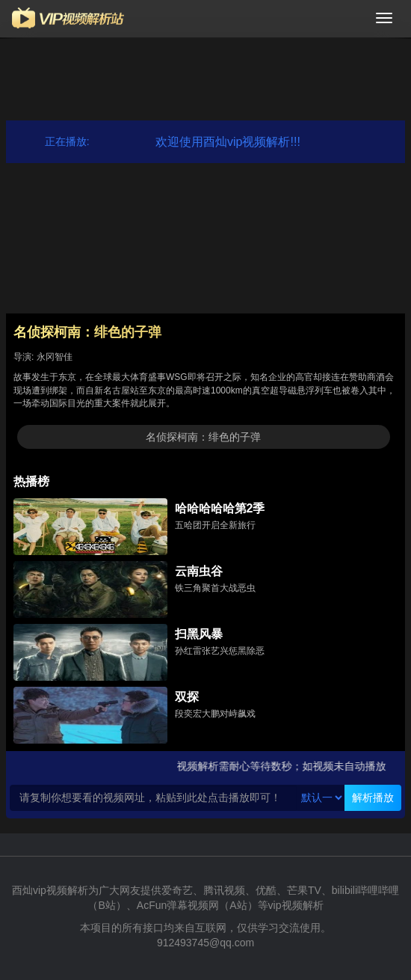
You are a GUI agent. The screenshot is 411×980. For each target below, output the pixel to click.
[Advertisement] (205, 76)
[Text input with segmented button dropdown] (154, 798)
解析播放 (373, 797)
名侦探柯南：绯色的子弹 (203, 437)
